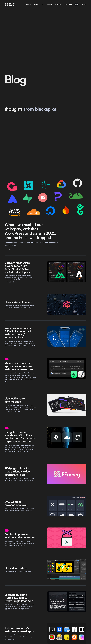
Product (36, 4)
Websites (28, 4)
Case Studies (68, 4)
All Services (58, 4)
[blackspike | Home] (10, 4)
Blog (76, 4)
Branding (49, 4)
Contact (83, 4)
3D (43, 4)
